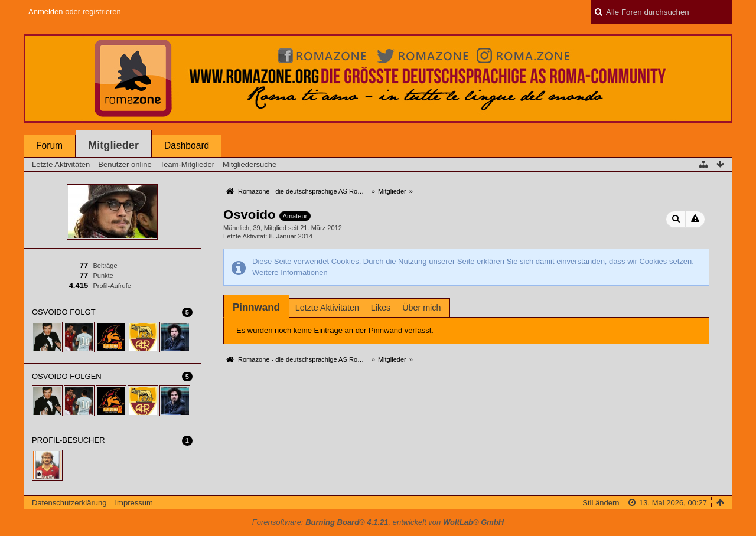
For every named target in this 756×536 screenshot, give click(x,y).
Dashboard (187, 146)
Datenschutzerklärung (69, 503)
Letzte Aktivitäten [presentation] (327, 308)
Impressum (133, 503)
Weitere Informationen (290, 272)
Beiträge (105, 266)
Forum (49, 146)
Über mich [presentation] (421, 308)
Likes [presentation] (381, 308)
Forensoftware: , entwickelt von (378, 522)
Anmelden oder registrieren (75, 12)
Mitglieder (113, 145)
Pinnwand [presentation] (256, 307)
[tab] (256, 307)
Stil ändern (601, 503)
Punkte (103, 276)
